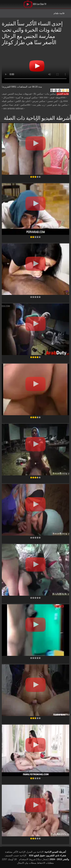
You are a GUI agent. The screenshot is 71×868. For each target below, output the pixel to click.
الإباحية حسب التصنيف (16, 855)
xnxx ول (64, 101)
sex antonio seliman (13, 108)
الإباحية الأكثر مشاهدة (15, 852)
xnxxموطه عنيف (58, 97)
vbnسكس (25, 105)
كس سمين (53, 101)
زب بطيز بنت (39, 105)
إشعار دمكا (43, 859)
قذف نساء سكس (10, 105)
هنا (3, 87)
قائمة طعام (59, 13)
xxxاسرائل (8, 97)
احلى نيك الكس (23, 101)
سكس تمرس (39, 101)
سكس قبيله (8, 101)
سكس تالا (38, 94)
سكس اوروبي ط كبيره (27, 97)
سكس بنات (50, 94)
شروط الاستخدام (27, 859)
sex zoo (44, 97)
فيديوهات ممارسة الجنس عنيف (17, 94)
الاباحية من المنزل (35, 852)
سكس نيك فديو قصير (57, 105)
